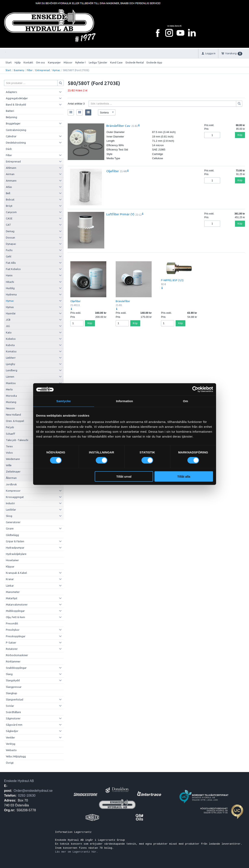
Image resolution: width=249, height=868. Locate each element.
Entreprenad (43, 70)
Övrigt (10, 763)
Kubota (10, 345)
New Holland (13, 415)
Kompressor (13, 491)
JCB (8, 320)
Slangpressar (14, 687)
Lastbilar (11, 510)
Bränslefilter (123, 301)
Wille (9, 465)
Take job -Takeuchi (17, 440)
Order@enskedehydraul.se (33, 791)
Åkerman (11, 478)
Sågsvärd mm (14, 725)
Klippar (10, 566)
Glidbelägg (12, 535)
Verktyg (11, 744)
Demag (10, 231)
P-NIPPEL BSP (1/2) (172, 280)
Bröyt (9, 206)
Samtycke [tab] (64, 401)
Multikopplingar (15, 611)
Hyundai (11, 313)
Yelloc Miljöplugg (16, 756)
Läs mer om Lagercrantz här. (77, 852)
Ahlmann (11, 168)
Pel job (10, 427)
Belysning (11, 117)
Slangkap (11, 693)
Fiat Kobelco (13, 269)
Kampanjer (54, 62)
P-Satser (11, 643)
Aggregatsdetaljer (17, 98)
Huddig (10, 288)
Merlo (9, 389)
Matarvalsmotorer (17, 604)
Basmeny (19, 70)
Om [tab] (185, 401)
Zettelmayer (13, 472)
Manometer (13, 592)
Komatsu (11, 351)
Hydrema (11, 294)
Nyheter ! (80, 62)
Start (9, 62)
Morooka (11, 396)
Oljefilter (113, 171)
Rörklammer (13, 661)
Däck (9, 149)
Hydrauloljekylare (16, 554)
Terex (9, 446)
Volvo (9, 453)
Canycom (11, 212)
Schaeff (10, 434)
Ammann (11, 181)
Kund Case (116, 62)
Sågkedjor (12, 731)
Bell (8, 193)
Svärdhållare (13, 712)
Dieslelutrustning (16, 143)
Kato (9, 332)
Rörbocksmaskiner (17, 655)
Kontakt (28, 62)
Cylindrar (11, 136)
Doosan (10, 237)
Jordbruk (11, 484)
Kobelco (11, 339)
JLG (8, 326)
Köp (240, 135)
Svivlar (10, 706)
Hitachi (10, 282)
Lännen (10, 377)
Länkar (10, 586)
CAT (8, 225)
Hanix (9, 275)
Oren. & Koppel (15, 421)
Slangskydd (13, 680)
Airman (10, 174)
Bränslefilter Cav (118, 126)
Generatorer (13, 522)
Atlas (9, 187)
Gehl (9, 256)
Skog (9, 516)
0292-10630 (27, 796)
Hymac (56, 70)
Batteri (10, 111)
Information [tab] (125, 401)
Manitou (11, 383)
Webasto (11, 750)
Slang (9, 674)
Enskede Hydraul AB (19, 781)
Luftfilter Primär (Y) (120, 214)
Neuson (10, 408)
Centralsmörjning (16, 130)
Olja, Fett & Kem (15, 617)
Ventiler (10, 737)
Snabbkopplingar (16, 668)
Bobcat (10, 199)
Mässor (68, 62)
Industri (10, 503)
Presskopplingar (16, 636)
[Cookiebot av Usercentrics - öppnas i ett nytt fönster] (195, 389)
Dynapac (11, 244)
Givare (10, 528)
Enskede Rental (135, 62)
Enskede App (154, 62)
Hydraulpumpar (15, 548)
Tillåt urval (124, 476)
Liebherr (11, 358)
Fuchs (9, 250)
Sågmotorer (13, 718)
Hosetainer (12, 560)
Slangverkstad (15, 699)
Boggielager (13, 123)
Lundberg (12, 370)
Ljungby (10, 364)
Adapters (11, 92)
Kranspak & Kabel (16, 573)
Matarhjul (11, 598)
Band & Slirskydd (16, 105)
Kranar (10, 579)
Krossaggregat (15, 497)
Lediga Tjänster (98, 62)
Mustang (11, 402)
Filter (30, 70)
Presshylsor (13, 630)
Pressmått (12, 623)
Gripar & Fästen (15, 541)
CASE (9, 218)
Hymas (10, 307)
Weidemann (13, 459)
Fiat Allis (11, 263)
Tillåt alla (184, 476)
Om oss (40, 62)
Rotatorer (12, 649)
